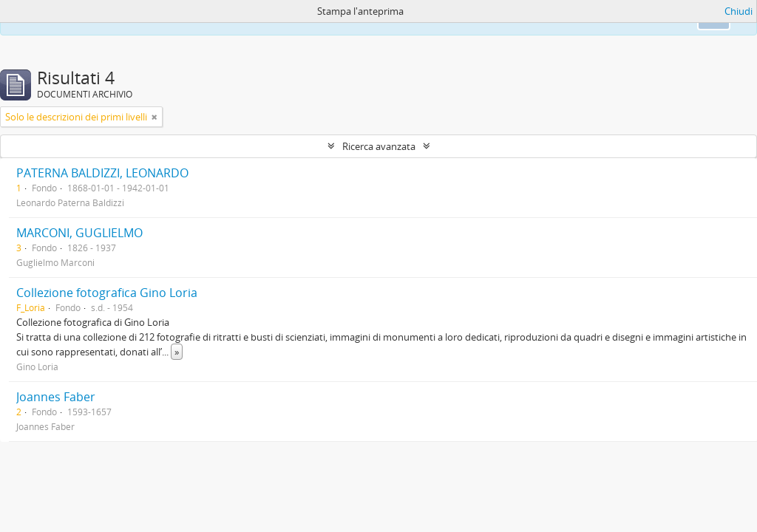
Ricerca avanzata (379, 146)
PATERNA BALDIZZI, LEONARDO (102, 173)
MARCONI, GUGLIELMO (79, 233)
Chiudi (739, 11)
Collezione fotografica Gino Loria (107, 293)
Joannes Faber (56, 397)
